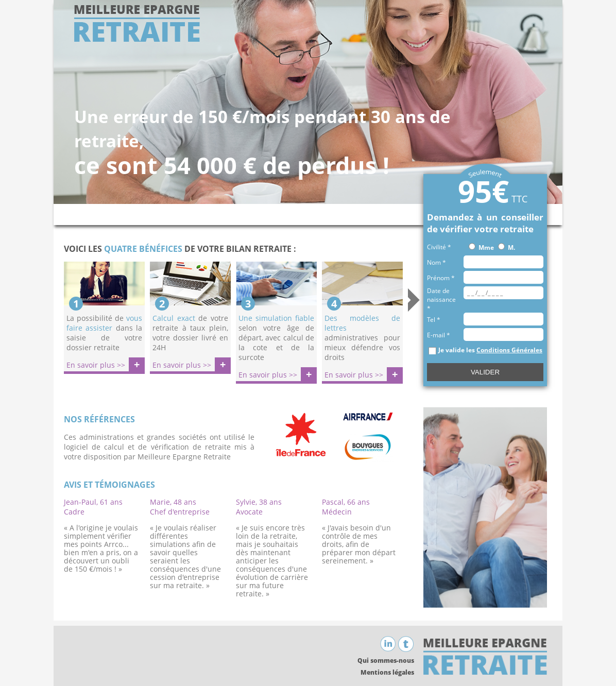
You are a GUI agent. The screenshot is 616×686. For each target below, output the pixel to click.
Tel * (434, 320)
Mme (486, 247)
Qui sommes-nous (386, 661)
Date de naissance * (441, 299)
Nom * (437, 262)
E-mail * (439, 335)
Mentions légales (387, 672)
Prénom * (441, 278)
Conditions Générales (509, 350)
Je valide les (490, 350)
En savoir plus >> (96, 365)
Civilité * (439, 247)
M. (511, 247)
